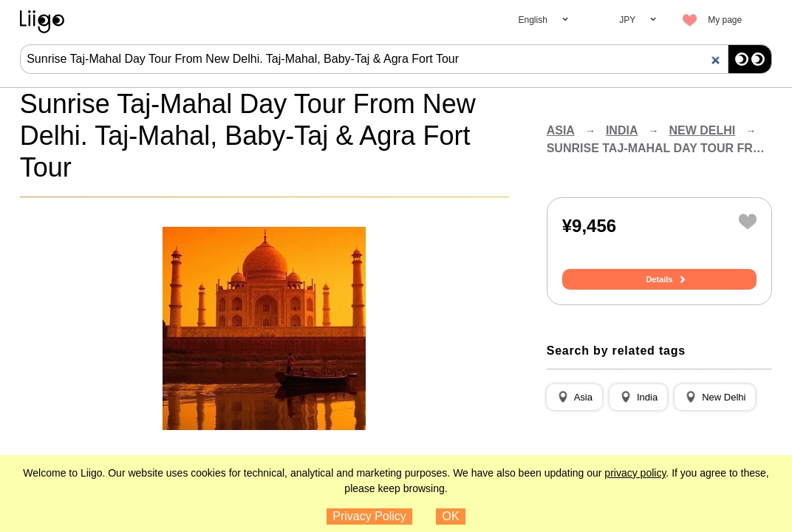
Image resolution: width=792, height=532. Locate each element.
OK (451, 516)
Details (659, 279)
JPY (627, 20)
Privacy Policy (369, 516)
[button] (574, 398)
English (533, 20)
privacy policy (635, 473)
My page (725, 20)
